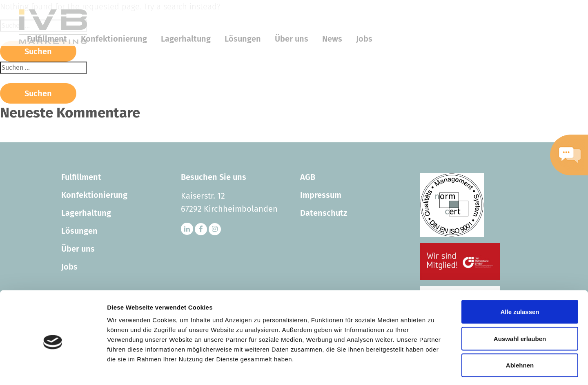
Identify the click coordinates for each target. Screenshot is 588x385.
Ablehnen (520, 331)
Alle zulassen (520, 278)
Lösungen (79, 231)
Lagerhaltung (86, 213)
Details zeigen (434, 369)
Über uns (78, 249)
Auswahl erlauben (520, 305)
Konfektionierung (94, 195)
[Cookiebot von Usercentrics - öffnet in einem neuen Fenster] (53, 369)
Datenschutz (324, 213)
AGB (308, 177)
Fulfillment (81, 177)
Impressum (321, 195)
